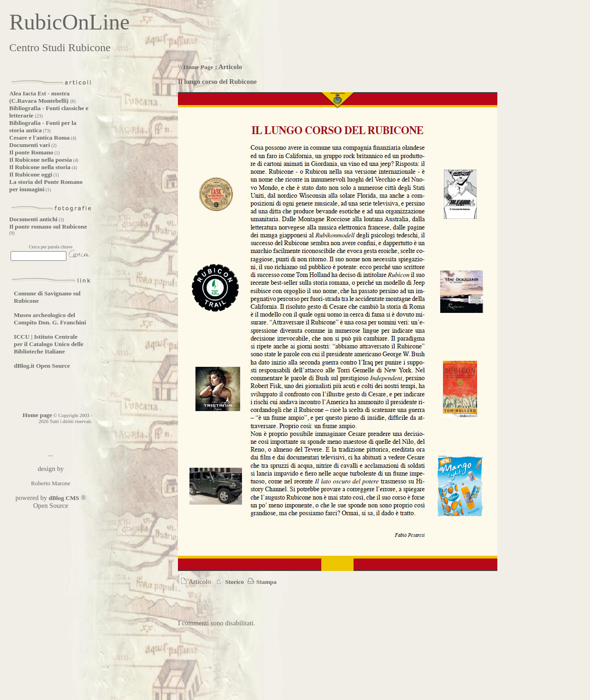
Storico (229, 582)
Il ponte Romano (31, 152)
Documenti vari (29, 145)
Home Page (198, 67)
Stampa (261, 582)
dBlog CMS (63, 498)
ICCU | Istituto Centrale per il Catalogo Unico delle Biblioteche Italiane (49, 344)
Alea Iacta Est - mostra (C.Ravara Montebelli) (40, 97)
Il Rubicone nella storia (40, 167)
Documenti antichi (33, 219)
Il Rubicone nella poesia (41, 160)
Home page (37, 415)
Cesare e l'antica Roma (39, 138)
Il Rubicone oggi (31, 174)
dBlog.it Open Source (42, 366)
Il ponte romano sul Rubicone (48, 226)
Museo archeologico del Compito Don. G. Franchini (50, 319)
